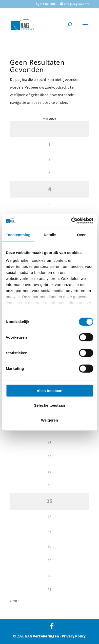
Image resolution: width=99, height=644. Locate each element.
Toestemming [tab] (18, 234)
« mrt (15, 601)
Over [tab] (81, 234)
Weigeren (50, 420)
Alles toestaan (50, 390)
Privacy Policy (74, 636)
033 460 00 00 (48, 4)
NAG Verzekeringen (42, 636)
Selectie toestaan (50, 405)
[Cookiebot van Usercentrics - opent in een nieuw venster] (71, 221)
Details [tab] (50, 234)
